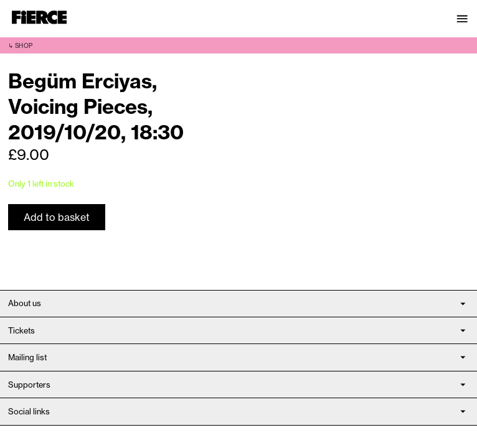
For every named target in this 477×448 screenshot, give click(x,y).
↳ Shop (20, 46)
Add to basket (57, 217)
